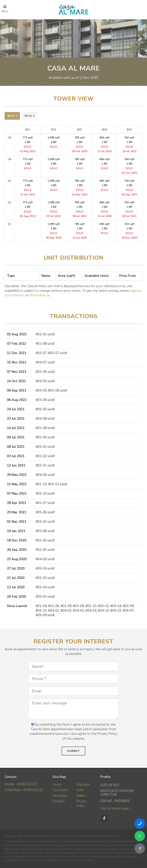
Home (57, 785)
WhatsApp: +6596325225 (24, 790)
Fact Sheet (60, 790)
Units (80, 790)
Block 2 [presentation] (29, 116)
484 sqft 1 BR (105, 144)
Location (59, 801)
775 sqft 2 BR (28, 144)
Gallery (81, 796)
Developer (60, 796)
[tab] (12, 116)
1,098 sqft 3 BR (54, 142)
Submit (73, 751)
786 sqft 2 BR (80, 144)
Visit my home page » (115, 808)
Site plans (83, 785)
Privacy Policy (82, 803)
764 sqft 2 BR (129, 144)
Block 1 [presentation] (12, 116)
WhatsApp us (40, 295)
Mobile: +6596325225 (21, 784)
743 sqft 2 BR (129, 231)
